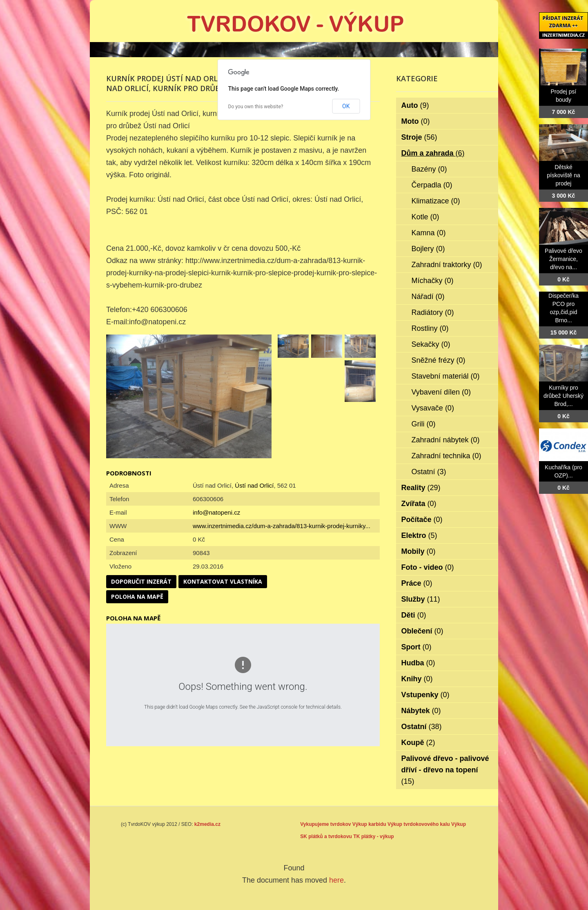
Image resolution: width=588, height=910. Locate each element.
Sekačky (431, 344)
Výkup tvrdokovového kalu (419, 824)
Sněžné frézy (439, 360)
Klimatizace (436, 201)
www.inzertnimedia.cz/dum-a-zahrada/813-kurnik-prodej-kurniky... (282, 526)
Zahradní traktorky (447, 265)
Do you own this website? (256, 107)
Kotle (425, 217)
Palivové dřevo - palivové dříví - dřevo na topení (445, 770)
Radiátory (433, 312)
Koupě (418, 743)
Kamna (429, 233)
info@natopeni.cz (216, 512)
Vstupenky (425, 695)
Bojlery (428, 249)
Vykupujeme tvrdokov (325, 824)
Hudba (418, 663)
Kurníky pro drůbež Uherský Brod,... (563, 396)
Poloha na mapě (137, 597)
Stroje (419, 137)
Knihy (417, 679)
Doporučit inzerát (141, 581)
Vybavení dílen (441, 392)
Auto (415, 105)
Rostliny (430, 328)
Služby (421, 599)
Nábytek (421, 711)
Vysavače (433, 408)
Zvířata (419, 504)
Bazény (429, 169)
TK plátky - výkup (373, 836)
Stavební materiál (446, 376)
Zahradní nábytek (446, 440)
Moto (416, 121)
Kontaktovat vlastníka (223, 581)
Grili (424, 424)
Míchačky (433, 281)
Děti (414, 615)
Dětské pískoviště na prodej (563, 175)
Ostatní (429, 472)
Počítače (422, 520)
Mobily (419, 551)
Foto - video (428, 567)
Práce (417, 583)
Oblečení (422, 631)
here (336, 880)
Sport (416, 647)
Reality (421, 488)
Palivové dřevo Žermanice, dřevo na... (563, 259)
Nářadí (428, 297)
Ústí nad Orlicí (254, 485)
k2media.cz (207, 824)
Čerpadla (432, 185)
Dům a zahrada (433, 153)
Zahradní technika (447, 456)
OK (346, 106)
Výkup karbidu (369, 824)
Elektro (419, 535)
